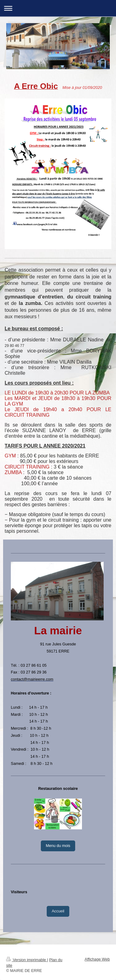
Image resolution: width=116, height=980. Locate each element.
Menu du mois (58, 846)
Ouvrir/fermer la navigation (58, 8)
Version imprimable (27, 960)
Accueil (58, 911)
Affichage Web (97, 959)
